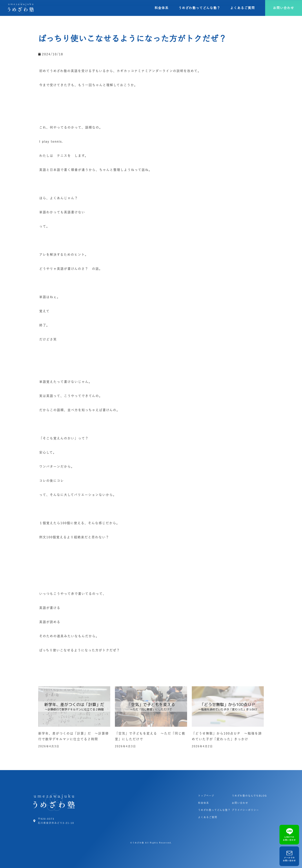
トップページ (206, 796)
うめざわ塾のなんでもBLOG (249, 796)
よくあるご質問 (243, 8)
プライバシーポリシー (245, 810)
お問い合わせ (240, 803)
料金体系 (162, 8)
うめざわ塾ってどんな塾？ (199, 8)
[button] (284, 8)
